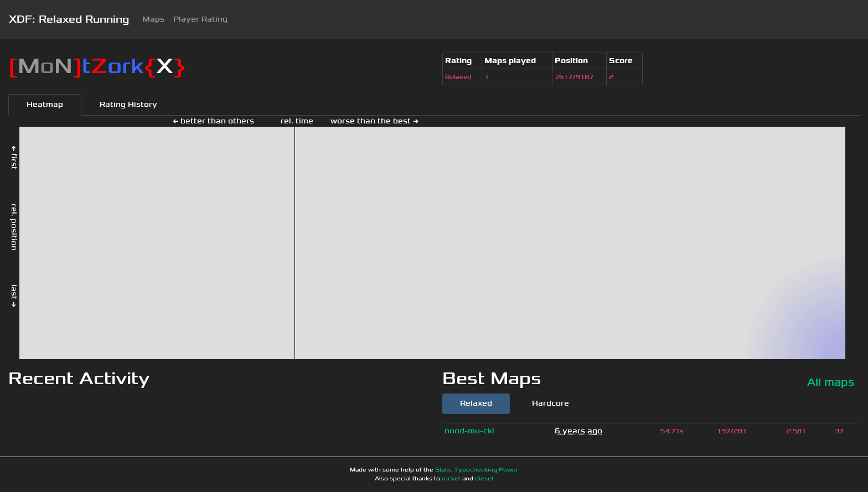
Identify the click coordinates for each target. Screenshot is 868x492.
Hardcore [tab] (551, 403)
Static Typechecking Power (477, 470)
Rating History (128, 104)
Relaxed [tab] (476, 403)
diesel (484, 479)
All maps (831, 382)
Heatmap (45, 104)
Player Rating (200, 19)
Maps (153, 19)
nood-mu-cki (469, 431)
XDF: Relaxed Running (69, 19)
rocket (451, 479)
